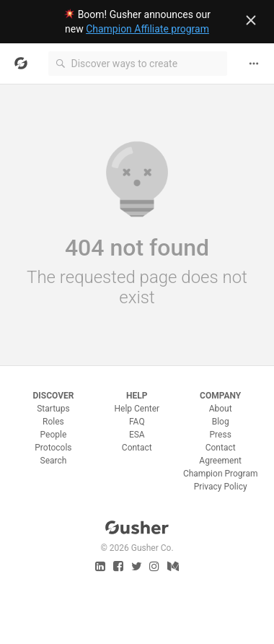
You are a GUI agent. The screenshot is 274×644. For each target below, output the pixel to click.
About (221, 409)
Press (221, 435)
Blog (221, 422)
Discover (53, 396)
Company (220, 396)
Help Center (137, 409)
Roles (53, 422)
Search (54, 461)
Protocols (53, 448)
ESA (137, 435)
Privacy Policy (221, 487)
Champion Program (221, 474)
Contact (137, 448)
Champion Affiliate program (147, 29)
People (54, 435)
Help (137, 396)
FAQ (137, 422)
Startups (53, 409)
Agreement (220, 461)
